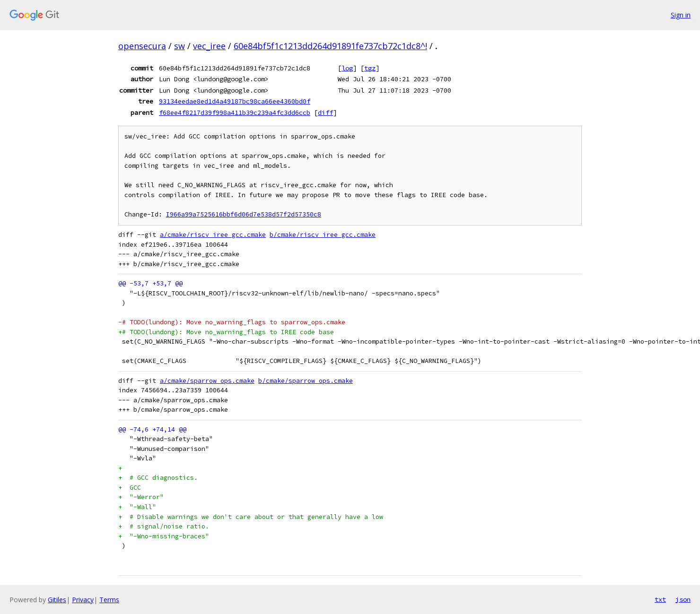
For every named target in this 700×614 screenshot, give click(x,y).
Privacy (83, 600)
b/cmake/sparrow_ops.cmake (306, 381)
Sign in (681, 15)
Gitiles (57, 600)
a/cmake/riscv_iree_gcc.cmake (213, 235)
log (347, 68)
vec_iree (209, 46)
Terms (109, 600)
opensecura (142, 46)
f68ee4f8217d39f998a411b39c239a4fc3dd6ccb (235, 112)
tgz (370, 68)
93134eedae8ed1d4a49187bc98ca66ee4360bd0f (235, 101)
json (683, 599)
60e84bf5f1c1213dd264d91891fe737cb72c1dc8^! (330, 46)
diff (325, 112)
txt (660, 599)
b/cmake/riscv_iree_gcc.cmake (323, 235)
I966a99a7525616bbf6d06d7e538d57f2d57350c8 (244, 214)
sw (179, 46)
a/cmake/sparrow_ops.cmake (207, 381)
